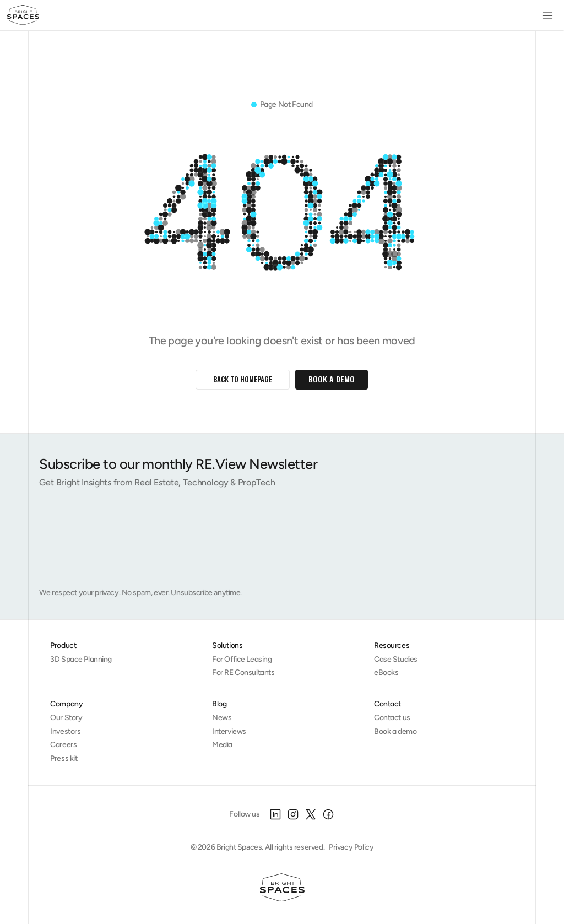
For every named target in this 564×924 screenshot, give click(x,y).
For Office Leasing (242, 659)
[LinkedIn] (275, 814)
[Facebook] (328, 814)
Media (222, 745)
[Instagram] (293, 814)
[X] (311, 814)
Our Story (66, 718)
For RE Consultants (243, 672)
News (222, 718)
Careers (63, 745)
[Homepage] (282, 888)
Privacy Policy (351, 847)
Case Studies (396, 659)
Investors (65, 731)
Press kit (64, 758)
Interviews (229, 731)
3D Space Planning (81, 659)
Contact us (392, 718)
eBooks (386, 672)
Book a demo (395, 731)
